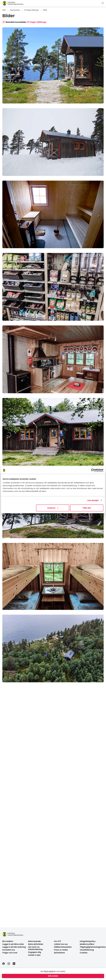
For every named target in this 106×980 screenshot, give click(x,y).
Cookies (84, 953)
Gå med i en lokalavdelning (35, 948)
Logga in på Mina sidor (13, 944)
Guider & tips (34, 955)
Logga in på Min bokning (14, 947)
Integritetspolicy (88, 941)
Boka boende (15, 10)
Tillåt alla (87, 508)
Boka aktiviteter (36, 944)
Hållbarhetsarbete (63, 947)
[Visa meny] (103, 3)
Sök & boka (53, 976)
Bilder (45, 10)
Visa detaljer (93, 500)
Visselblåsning (87, 950)
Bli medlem (8, 941)
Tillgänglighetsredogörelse (93, 947)
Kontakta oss (9, 950)
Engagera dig (35, 952)
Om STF (58, 941)
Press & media (61, 950)
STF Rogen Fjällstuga (31, 10)
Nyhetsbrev (60, 953)
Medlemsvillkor (87, 944)
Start (4, 10)
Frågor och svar (10, 953)
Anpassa (53, 508)
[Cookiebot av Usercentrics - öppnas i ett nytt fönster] (93, 470)
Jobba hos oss (61, 944)
